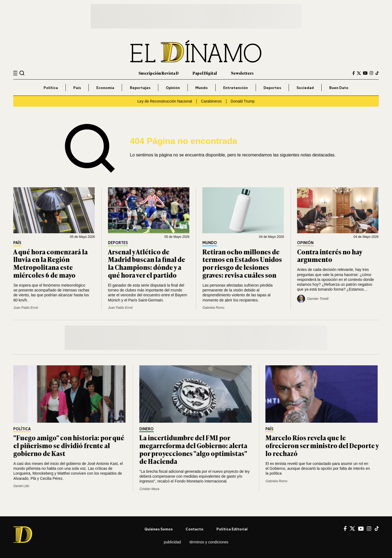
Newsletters (242, 73)
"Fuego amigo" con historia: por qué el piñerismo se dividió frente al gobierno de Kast (69, 445)
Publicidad (172, 542)
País (77, 88)
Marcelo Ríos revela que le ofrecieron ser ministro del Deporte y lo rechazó (322, 445)
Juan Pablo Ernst (26, 308)
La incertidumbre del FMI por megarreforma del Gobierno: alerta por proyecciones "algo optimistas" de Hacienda (193, 449)
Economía (105, 88)
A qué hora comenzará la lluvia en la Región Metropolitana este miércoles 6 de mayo (50, 263)
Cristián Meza (149, 489)
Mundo (202, 88)
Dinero (146, 429)
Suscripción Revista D (159, 73)
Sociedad (305, 88)
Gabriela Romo (213, 308)
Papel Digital (205, 73)
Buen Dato (339, 88)
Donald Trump (243, 101)
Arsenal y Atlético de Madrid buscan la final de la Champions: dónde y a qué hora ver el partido (146, 263)
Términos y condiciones (209, 542)
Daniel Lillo (21, 486)
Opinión (173, 88)
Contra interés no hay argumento (330, 255)
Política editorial (232, 529)
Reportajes (140, 88)
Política (51, 88)
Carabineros (211, 101)
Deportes (272, 88)
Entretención (235, 88)
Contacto (195, 529)
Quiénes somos (159, 529)
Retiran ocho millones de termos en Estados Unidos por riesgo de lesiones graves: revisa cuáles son (242, 263)
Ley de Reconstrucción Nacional (165, 101)
